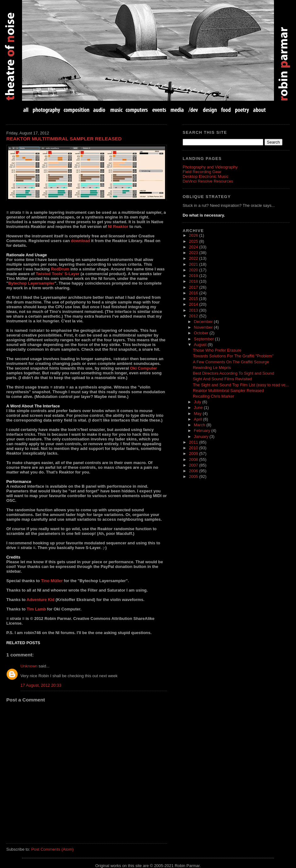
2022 (194, 258)
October (202, 333)
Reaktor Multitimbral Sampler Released (64, 139)
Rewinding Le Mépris (212, 368)
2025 (194, 241)
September (205, 339)
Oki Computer (144, 368)
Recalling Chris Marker (213, 396)
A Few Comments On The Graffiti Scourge (231, 362)
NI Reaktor (118, 227)
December (204, 322)
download (80, 241)
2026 (194, 235)
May (198, 414)
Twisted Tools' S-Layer (58, 274)
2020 (194, 270)
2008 (194, 460)
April (199, 419)
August (201, 345)
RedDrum (60, 269)
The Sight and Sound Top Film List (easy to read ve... (241, 385)
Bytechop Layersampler (31, 283)
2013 (194, 310)
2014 (194, 304)
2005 (194, 477)
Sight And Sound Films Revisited (222, 379)
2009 (194, 454)
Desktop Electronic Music (205, 176)
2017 (194, 287)
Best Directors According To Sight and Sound (233, 373)
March (200, 425)
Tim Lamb (36, 609)
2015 (194, 299)
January (202, 437)
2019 (194, 276)
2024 (194, 247)
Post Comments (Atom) (52, 849)
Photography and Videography (210, 167)
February (203, 431)
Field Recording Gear (202, 172)
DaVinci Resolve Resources (208, 181)
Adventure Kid (40, 600)
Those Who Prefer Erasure (217, 350)
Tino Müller (52, 581)
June (199, 408)
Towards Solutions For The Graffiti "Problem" (233, 356)
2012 (194, 316)
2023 (194, 253)
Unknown (29, 666)
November (204, 327)
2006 (194, 471)
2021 (194, 264)
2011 (194, 442)
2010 (194, 448)
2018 (194, 281)
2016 (194, 293)
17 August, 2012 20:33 (41, 685)
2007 (194, 465)
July (198, 402)
